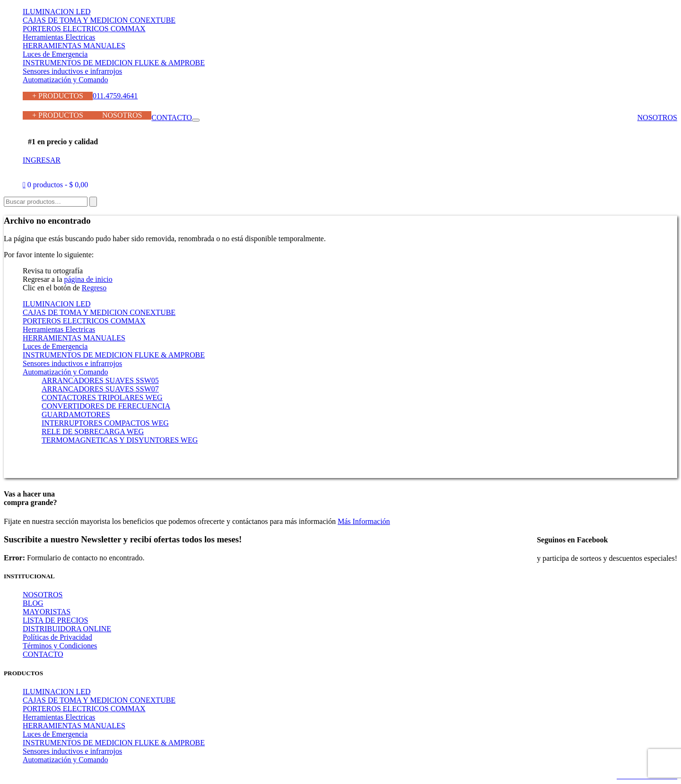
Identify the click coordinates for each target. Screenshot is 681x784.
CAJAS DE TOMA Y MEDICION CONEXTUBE (99, 20)
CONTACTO (172, 118)
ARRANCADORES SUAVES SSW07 (100, 389)
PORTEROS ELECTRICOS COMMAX (84, 29)
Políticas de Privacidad (57, 637)
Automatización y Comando (65, 80)
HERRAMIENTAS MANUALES (74, 46)
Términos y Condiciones (60, 646)
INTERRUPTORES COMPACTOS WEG (105, 423)
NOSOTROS (122, 115)
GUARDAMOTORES (76, 414)
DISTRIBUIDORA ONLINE (67, 629)
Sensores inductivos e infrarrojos (72, 71)
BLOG (33, 603)
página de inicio (88, 279)
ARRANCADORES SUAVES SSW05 (100, 380)
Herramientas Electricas (59, 37)
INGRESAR (42, 160)
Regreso (94, 288)
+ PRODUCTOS (58, 96)
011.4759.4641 (115, 96)
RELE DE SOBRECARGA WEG (93, 431)
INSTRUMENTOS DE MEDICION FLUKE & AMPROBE (114, 63)
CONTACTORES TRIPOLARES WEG (102, 397)
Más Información (364, 521)
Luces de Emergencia (55, 54)
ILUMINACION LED (57, 12)
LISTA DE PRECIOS (55, 620)
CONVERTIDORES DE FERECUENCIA (106, 406)
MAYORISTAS (47, 612)
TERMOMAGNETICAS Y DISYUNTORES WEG (120, 440)
